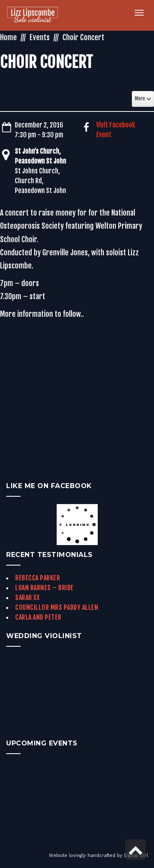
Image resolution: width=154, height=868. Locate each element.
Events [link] (40, 37)
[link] (37, 15)
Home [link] (8, 37)
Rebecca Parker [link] (38, 578)
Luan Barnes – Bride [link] (45, 588)
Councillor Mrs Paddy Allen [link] (57, 607)
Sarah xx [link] (27, 598)
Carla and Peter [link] (38, 617)
